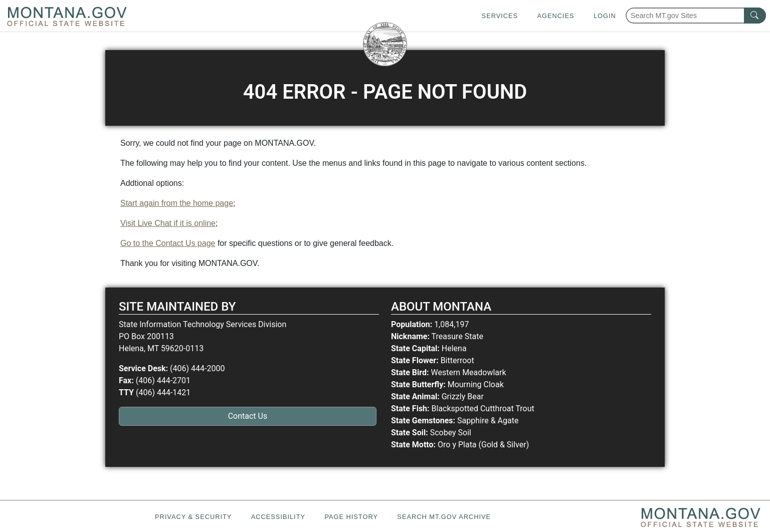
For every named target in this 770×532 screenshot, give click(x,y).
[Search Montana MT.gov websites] (696, 16)
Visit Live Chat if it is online (168, 223)
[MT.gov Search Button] (755, 16)
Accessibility (278, 517)
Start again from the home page (177, 203)
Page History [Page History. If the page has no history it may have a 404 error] (351, 517)
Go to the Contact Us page (168, 243)
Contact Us (248, 416)
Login (605, 16)
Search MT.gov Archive (444, 517)
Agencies (555, 16)
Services (500, 16)
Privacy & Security (193, 517)
